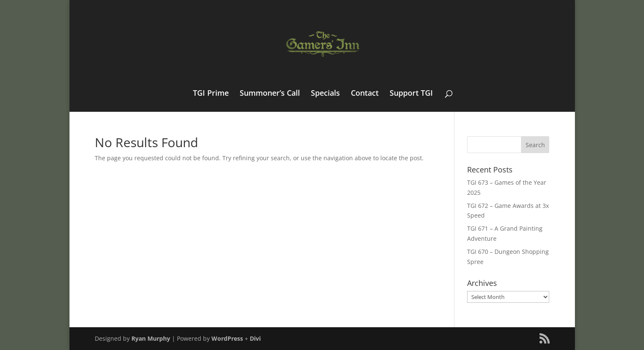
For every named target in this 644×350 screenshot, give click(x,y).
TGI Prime (211, 94)
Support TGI (411, 94)
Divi (255, 338)
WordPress (227, 338)
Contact (365, 94)
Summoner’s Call (270, 94)
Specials (325, 94)
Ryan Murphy (151, 338)
